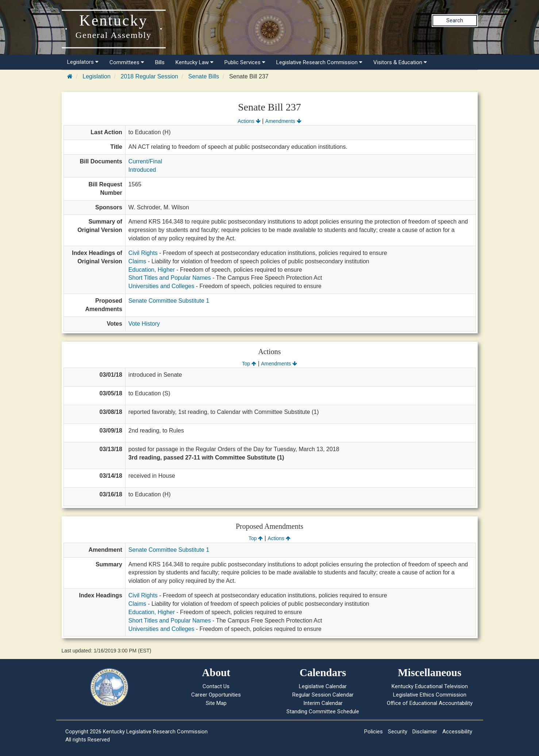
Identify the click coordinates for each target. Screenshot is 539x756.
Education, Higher (152, 270)
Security (398, 732)
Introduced (142, 170)
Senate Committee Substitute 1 (169, 301)
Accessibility (457, 732)
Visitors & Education (400, 62)
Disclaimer (425, 732)
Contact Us (216, 686)
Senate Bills (204, 76)
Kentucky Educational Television (430, 686)
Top (249, 364)
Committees (127, 62)
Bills (160, 62)
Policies (374, 732)
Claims (137, 261)
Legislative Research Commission (319, 62)
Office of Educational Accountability (430, 703)
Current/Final (145, 161)
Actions (249, 121)
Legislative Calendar (323, 686)
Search (455, 20)
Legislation (97, 76)
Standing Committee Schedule (323, 712)
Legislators (83, 62)
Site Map (216, 703)
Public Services (245, 62)
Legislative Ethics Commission (430, 695)
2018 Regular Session (149, 76)
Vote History (144, 324)
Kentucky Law (195, 62)
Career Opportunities (216, 695)
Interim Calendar (323, 703)
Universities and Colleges (161, 286)
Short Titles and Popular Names (170, 278)
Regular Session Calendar (323, 695)
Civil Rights (143, 253)
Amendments (283, 121)
